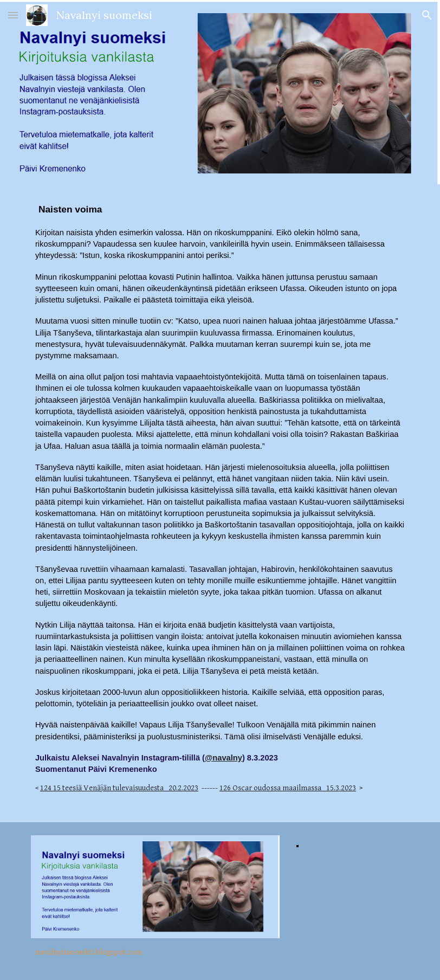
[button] (13, 15)
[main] (220, 503)
